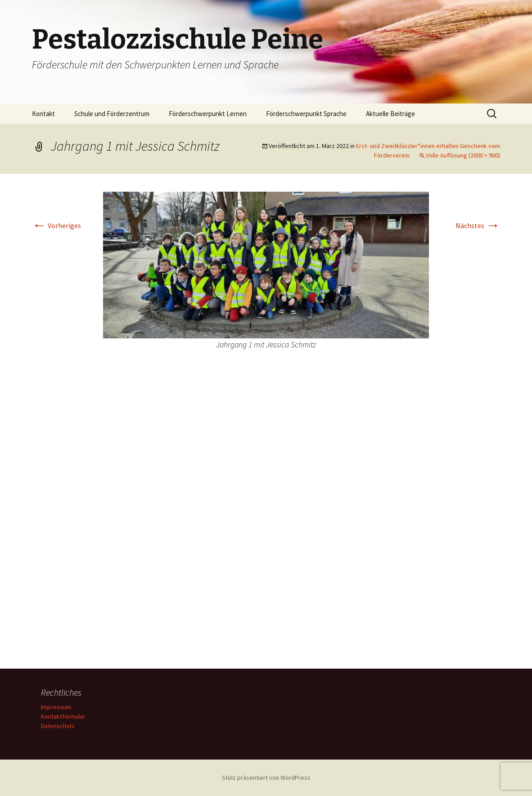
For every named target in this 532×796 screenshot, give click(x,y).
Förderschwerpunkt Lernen (208, 114)
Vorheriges (56, 225)
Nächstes (478, 225)
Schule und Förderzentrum (112, 114)
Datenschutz (58, 726)
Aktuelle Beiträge (390, 114)
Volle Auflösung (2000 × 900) (463, 155)
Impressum (56, 707)
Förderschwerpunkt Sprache (306, 114)
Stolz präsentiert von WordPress (266, 778)
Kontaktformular (63, 716)
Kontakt (43, 114)
